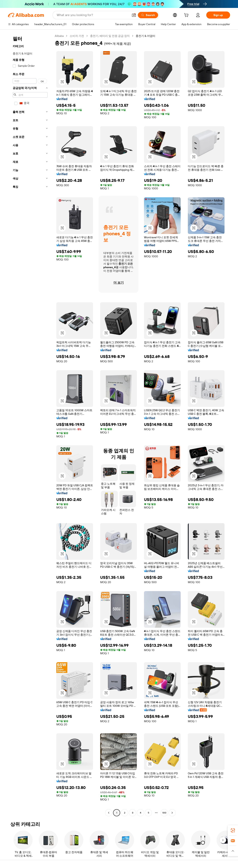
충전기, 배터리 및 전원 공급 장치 (110, 36)
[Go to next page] (172, 813)
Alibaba (59, 36)
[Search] (148, 15)
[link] (233, 830)
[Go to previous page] (109, 813)
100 (164, 813)
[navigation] (30, 425)
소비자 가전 (77, 36)
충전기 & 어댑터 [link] (145, 36)
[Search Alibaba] (93, 15)
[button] (134, 15)
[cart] (187, 16)
